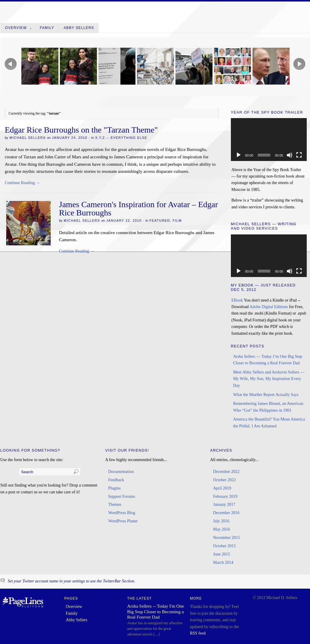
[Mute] (290, 155)
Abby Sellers (79, 28)
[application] (269, 139)
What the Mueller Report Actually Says (266, 395)
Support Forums (122, 496)
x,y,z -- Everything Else (121, 138)
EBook (237, 300)
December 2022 (226, 472)
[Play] (239, 155)
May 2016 (222, 529)
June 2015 (222, 554)
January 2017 (224, 504)
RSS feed (198, 633)
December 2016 (226, 513)
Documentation (121, 472)
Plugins (114, 488)
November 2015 (227, 538)
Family (47, 28)
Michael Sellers (28, 138)
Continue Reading (22, 183)
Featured (160, 220)
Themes (115, 504)
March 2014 (223, 562)
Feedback (116, 480)
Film (177, 220)
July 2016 (221, 521)
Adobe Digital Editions (269, 307)
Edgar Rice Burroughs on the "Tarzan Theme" (81, 130)
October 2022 (224, 480)
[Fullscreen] (299, 155)
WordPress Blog (122, 513)
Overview (19, 29)
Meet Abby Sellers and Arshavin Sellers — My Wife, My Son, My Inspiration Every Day (269, 379)
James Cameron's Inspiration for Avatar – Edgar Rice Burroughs (138, 209)
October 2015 (224, 546)
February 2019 (225, 496)
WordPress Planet (123, 521)
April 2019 (222, 488)
